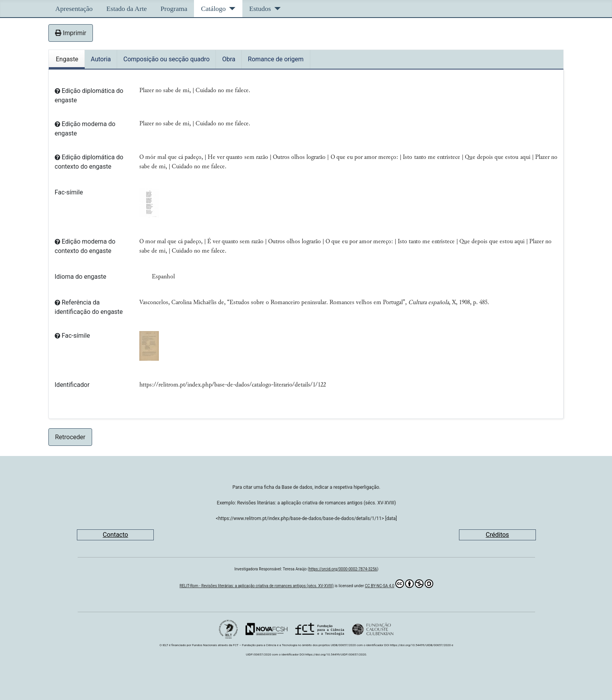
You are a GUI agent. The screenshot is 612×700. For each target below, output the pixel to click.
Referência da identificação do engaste (89, 307)
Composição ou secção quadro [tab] (166, 59)
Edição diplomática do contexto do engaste (89, 162)
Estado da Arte (127, 9)
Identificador (72, 385)
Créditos (498, 535)
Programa (174, 9)
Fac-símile (69, 192)
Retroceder (70, 437)
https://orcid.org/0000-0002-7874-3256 (343, 569)
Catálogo (213, 9)
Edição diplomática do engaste (89, 95)
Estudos (260, 9)
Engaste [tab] (67, 59)
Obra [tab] (229, 59)
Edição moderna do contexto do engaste (85, 246)
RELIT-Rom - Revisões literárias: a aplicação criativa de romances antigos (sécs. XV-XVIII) (257, 586)
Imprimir (71, 33)
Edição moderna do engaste (85, 129)
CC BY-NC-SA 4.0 (399, 584)
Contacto (115, 535)
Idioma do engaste (80, 277)
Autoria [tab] (101, 59)
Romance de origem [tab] (276, 59)
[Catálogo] (230, 9)
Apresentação (74, 9)
